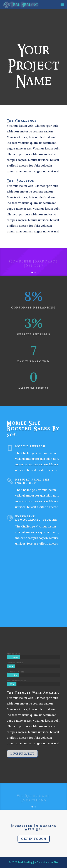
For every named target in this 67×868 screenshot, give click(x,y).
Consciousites (45, 862)
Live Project (22, 754)
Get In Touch (34, 839)
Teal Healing (25, 862)
